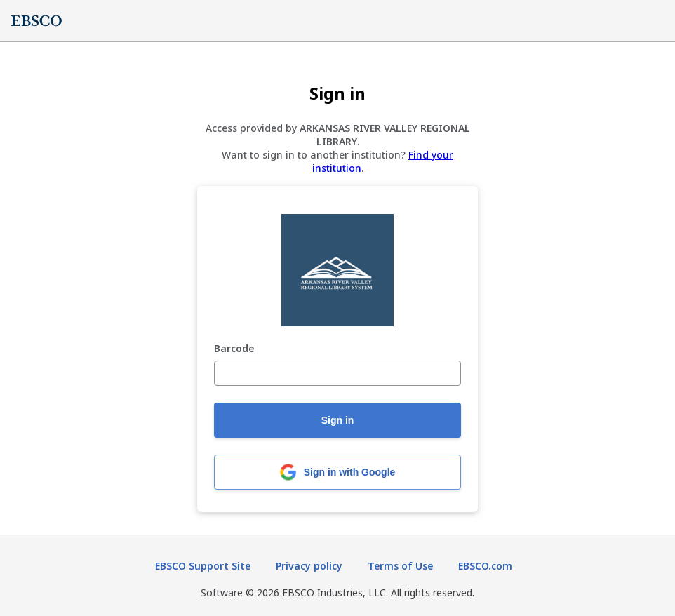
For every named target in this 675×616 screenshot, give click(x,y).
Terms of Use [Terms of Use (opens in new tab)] (400, 566)
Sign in (338, 420)
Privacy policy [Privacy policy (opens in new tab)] (309, 566)
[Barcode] (337, 373)
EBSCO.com (485, 566)
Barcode (234, 349)
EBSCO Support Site (203, 566)
